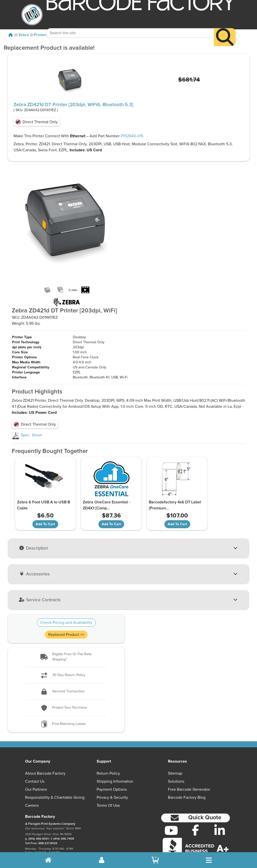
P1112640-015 (132, 136)
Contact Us (35, 761)
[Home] (11, 35)
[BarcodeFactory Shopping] (155, 860)
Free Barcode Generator (189, 769)
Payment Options (112, 769)
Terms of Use (108, 785)
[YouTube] (171, 810)
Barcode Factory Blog (187, 777)
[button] (66, 637)
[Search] (225, 29)
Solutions (176, 761)
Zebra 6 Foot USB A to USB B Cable (41, 485)
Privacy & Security (112, 777)
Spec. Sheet (27, 415)
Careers (32, 785)
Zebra (24, 35)
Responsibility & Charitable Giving (55, 777)
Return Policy (108, 753)
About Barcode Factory (45, 753)
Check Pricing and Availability (66, 602)
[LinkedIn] (220, 810)
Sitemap (175, 753)
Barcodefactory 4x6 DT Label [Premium (153, 485)
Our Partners (36, 769)
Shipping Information (115, 761)
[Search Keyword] (130, 25)
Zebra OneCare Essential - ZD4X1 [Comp (98, 485)
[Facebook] (195, 810)
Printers (41, 35)
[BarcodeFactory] (32, 15)
